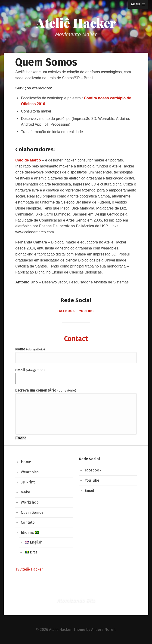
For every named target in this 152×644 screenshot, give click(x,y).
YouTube (92, 480)
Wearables (30, 472)
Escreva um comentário (46, 390)
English (34, 542)
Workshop (30, 502)
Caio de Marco (28, 160)
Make (25, 492)
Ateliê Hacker (76, 23)
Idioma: (30, 533)
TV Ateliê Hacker (29, 569)
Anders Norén (103, 630)
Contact (76, 339)
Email (30, 370)
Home (26, 462)
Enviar (21, 438)
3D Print (28, 482)
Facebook (66, 311)
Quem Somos (32, 512)
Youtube (87, 311)
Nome (30, 349)
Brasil (32, 552)
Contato (28, 522)
